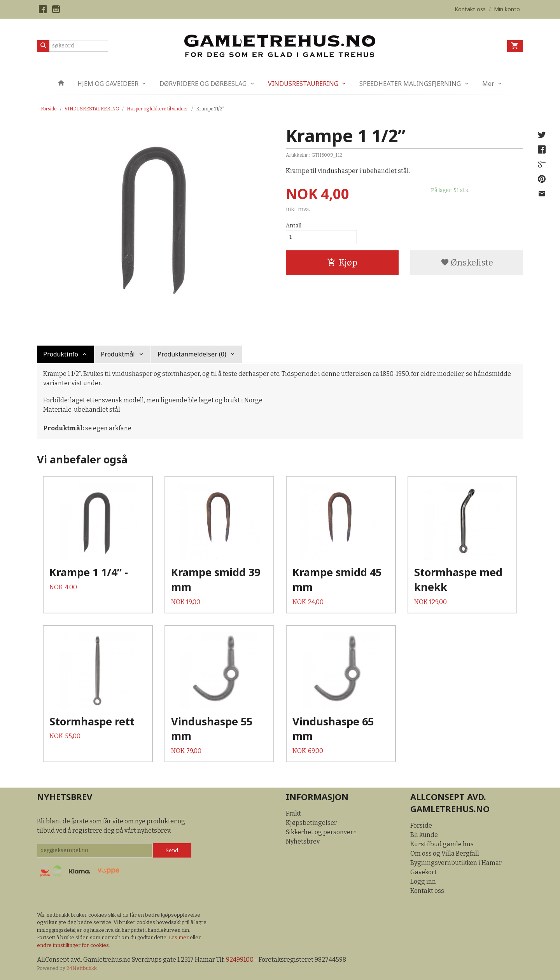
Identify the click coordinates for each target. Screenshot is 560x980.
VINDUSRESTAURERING (303, 84)
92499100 (240, 960)
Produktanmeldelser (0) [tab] (192, 354)
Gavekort (423, 872)
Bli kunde (424, 835)
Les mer (179, 937)
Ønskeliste (467, 263)
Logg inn (423, 881)
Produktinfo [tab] (61, 354)
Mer (488, 84)
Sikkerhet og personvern (321, 832)
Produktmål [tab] (118, 354)
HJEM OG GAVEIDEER (108, 84)
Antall (294, 226)
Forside (49, 109)
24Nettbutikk (82, 968)
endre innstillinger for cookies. (73, 945)
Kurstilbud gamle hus (442, 844)
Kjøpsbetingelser (311, 823)
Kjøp (342, 263)
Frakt (293, 813)
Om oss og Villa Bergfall (445, 853)
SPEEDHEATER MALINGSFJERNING (410, 84)
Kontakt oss (427, 891)
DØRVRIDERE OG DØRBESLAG (203, 84)
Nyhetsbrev (303, 841)
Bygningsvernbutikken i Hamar (456, 863)
